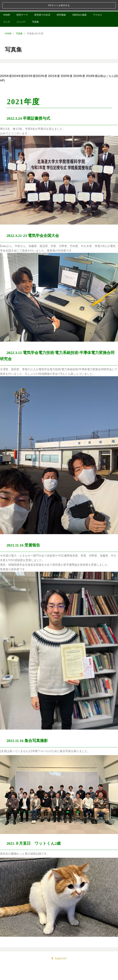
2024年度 (18, 65)
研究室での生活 (42, 4)
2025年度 (6, 65)
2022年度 (41, 65)
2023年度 (30, 65)
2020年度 (67, 65)
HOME (7, 4)
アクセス (98, 4)
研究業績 (61, 4)
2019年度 (79, 65)
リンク (7, 11)
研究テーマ (22, 4)
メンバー (21, 11)
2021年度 (54, 65)
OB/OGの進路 (79, 4)
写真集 (35, 11)
